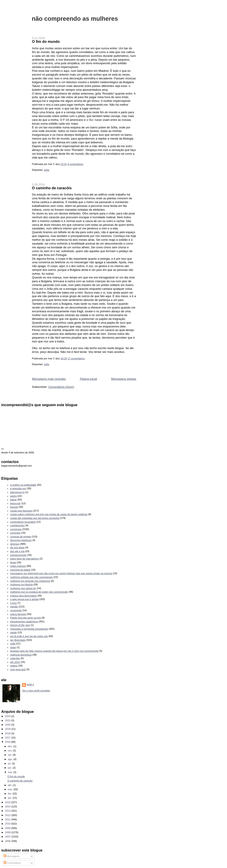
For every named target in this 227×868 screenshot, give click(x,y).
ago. (11, 759)
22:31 (64, 164)
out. (10, 751)
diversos (15, 544)
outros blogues (18, 614)
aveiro (14, 496)
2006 (8, 841)
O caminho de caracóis (52, 188)
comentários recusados (23, 522)
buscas (14, 507)
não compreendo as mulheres (75, 19)
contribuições (17, 525)
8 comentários (75, 164)
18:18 (64, 358)
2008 (8, 832)
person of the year (20, 625)
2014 (8, 806)
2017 (8, 738)
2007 (8, 837)
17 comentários (76, 358)
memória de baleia (20, 570)
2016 (8, 742)
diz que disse (17, 547)
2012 (8, 815)
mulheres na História (21, 584)
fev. (10, 794)
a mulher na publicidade (23, 485)
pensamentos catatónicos (24, 621)
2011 (8, 819)
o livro (13, 603)
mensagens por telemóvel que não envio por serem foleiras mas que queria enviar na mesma (61, 573)
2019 (8, 729)
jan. (10, 798)
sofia (47, 170)
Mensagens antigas (124, 379)
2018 (8, 733)
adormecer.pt (17, 492)
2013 (8, 811)
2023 (8, 720)
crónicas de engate (21, 537)
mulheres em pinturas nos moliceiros (30, 581)
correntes (15, 533)
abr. (10, 785)
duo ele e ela (17, 551)
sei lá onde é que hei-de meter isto (29, 636)
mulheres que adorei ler (23, 588)
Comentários (12, 863)
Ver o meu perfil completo (36, 691)
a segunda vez (18, 488)
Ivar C (31, 685)
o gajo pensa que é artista (24, 599)
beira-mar (15, 503)
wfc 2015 (15, 662)
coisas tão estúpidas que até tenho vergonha (35, 518)
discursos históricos (21, 540)
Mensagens (12, 856)
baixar (14, 500)
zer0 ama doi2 (18, 669)
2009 (8, 828)
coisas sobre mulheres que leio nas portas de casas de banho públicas (49, 514)
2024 (8, 716)
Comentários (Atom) (61, 387)
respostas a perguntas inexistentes (29, 629)
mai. (11, 772)
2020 (8, 725)
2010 (8, 824)
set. (10, 755)
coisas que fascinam (21, 511)
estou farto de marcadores (25, 559)
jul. (10, 763)
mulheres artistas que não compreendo (32, 577)
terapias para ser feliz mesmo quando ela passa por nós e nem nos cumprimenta (54, 651)
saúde (14, 632)
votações (15, 658)
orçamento (16, 610)
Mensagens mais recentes (49, 379)
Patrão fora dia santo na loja (26, 618)
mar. (11, 789)
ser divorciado (18, 640)
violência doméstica (21, 655)
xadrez (14, 666)
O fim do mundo (46, 41)
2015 (8, 802)
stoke (13, 647)
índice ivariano (18, 566)
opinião (14, 607)
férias (13, 562)
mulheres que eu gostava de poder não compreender (39, 592)
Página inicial (89, 379)
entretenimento (18, 555)
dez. (11, 746)
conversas (16, 529)
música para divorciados (24, 596)
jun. (10, 768)
